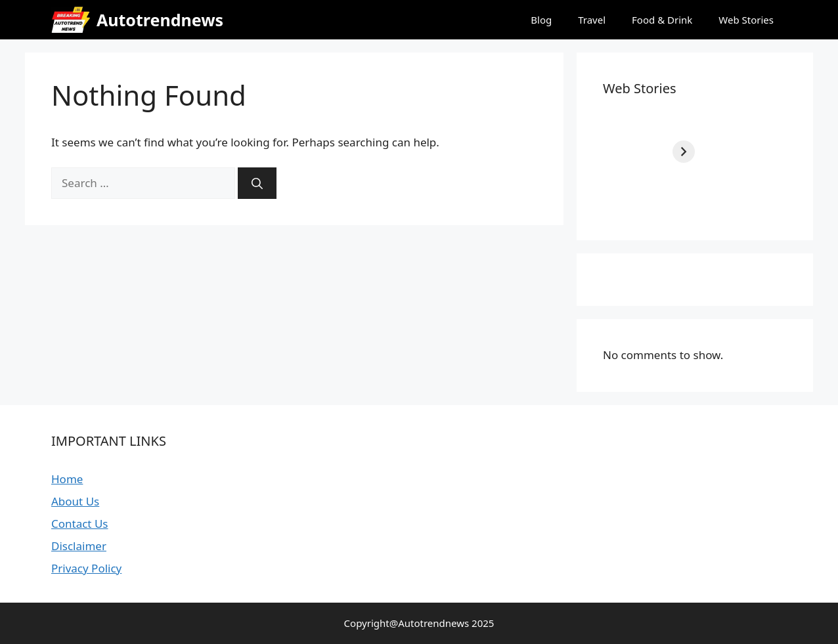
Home (67, 479)
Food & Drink (662, 20)
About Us (75, 501)
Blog (541, 20)
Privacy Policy (86, 568)
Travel (592, 20)
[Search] (257, 183)
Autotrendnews (160, 20)
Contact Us (80, 524)
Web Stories (746, 20)
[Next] (776, 152)
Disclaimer (79, 546)
